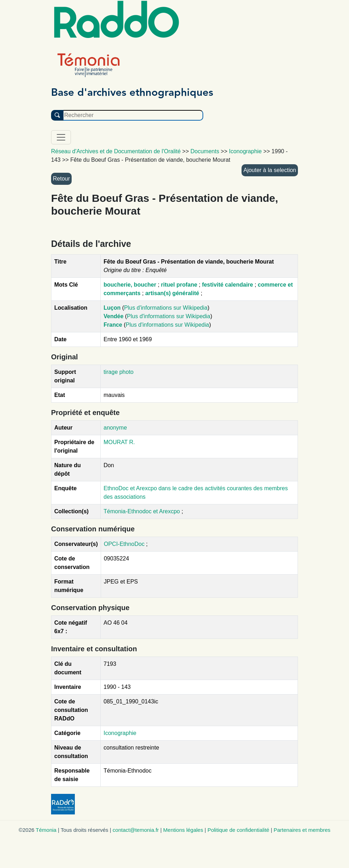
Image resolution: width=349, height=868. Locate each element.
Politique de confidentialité (238, 830)
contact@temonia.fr (136, 830)
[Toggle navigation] (61, 137)
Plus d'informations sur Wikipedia (166, 308)
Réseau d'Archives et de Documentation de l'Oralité (116, 151)
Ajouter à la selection (270, 170)
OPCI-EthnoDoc (124, 544)
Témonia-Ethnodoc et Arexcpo (143, 511)
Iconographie (120, 733)
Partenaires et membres (302, 830)
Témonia (46, 830)
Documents (205, 151)
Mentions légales (183, 830)
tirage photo (119, 372)
